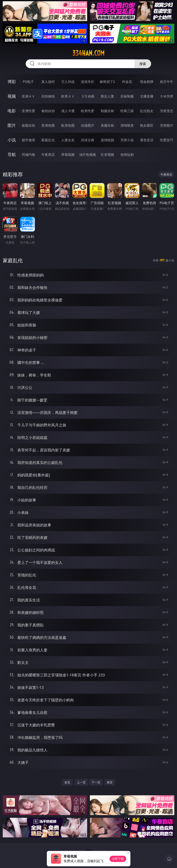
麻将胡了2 (107, 82)
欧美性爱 (88, 111)
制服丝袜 (107, 111)
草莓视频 (68, 155)
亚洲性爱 (28, 111)
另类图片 (167, 125)
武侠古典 (88, 140)
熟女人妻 (107, 96)
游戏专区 (88, 82)
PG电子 (28, 82)
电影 (12, 111)
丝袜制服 (127, 96)
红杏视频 (107, 155)
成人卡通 (68, 111)
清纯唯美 (127, 125)
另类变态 (167, 111)
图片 (12, 125)
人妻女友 (68, 140)
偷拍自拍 (48, 111)
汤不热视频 (88, 155)
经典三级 (127, 111)
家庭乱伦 (48, 140)
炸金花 (127, 82)
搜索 (143, 64)
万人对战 (68, 82)
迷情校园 (107, 140)
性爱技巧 (167, 140)
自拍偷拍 (48, 96)
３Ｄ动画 (88, 96)
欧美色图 (68, 125)
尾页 (110, 782)
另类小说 (127, 140)
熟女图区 (147, 125)
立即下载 (118, 859)
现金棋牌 (147, 82)
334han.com (88, 53)
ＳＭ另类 (167, 96)
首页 (67, 782)
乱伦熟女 (147, 111)
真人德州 (48, 82)
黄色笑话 (147, 140)
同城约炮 (28, 155)
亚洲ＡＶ (28, 96)
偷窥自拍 (28, 125)
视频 (12, 96)
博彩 (12, 82)
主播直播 (147, 96)
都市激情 (28, 140)
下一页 (96, 782)
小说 (12, 140)
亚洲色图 (48, 125)
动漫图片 (88, 125)
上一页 (81, 782)
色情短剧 (127, 155)
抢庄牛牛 (167, 82)
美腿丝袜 (107, 125)
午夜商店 (48, 155)
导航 (12, 154)
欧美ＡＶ (68, 96)
